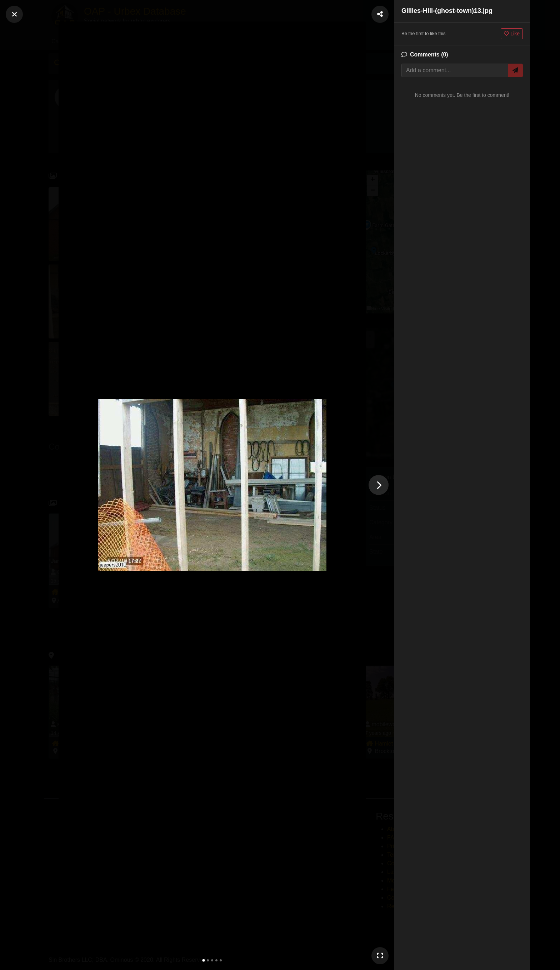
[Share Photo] (380, 14)
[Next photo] (379, 485)
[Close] (14, 14)
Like (512, 34)
